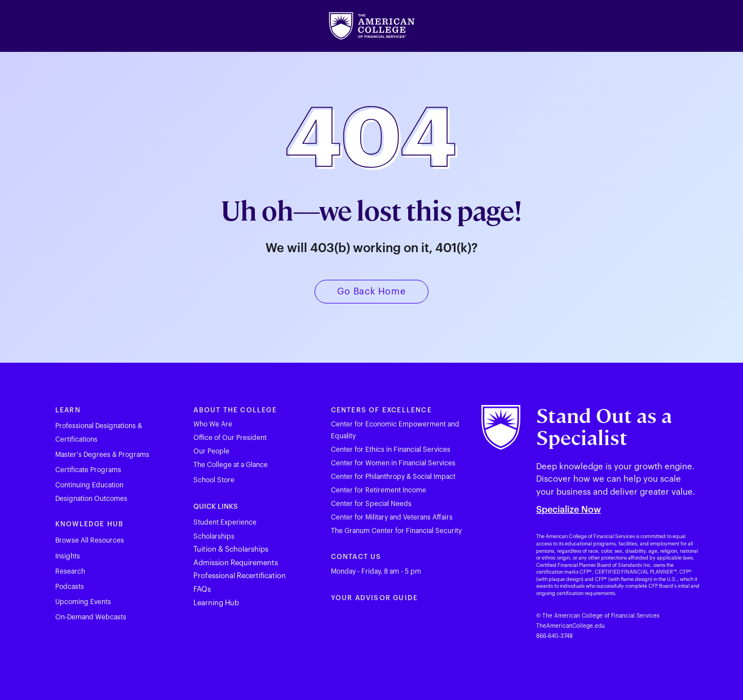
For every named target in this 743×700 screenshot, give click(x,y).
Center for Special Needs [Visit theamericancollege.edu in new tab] (371, 504)
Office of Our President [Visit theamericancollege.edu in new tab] (230, 438)
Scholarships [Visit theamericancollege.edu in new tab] (214, 536)
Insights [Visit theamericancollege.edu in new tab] (68, 556)
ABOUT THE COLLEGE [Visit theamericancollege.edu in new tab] (235, 410)
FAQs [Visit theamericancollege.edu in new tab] (202, 589)
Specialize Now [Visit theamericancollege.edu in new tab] (569, 510)
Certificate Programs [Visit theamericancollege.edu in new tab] (88, 470)
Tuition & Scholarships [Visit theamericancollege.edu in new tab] (231, 549)
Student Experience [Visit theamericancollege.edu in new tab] (225, 522)
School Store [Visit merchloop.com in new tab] (214, 480)
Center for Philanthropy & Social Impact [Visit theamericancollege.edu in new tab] (393, 477)
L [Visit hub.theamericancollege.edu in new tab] (195, 603)
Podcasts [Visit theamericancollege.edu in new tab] (70, 587)
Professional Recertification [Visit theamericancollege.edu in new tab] (240, 576)
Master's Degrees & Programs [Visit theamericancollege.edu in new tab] (102, 455)
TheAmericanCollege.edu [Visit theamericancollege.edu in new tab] (570, 626)
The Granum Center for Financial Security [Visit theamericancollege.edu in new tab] (396, 531)
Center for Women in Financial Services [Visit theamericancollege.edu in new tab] (393, 463)
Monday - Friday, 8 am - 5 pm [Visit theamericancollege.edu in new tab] (376, 571)
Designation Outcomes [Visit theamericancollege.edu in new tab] (91, 499)
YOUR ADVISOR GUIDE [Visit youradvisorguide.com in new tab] (375, 598)
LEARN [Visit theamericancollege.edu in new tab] (68, 410)
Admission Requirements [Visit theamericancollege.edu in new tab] (236, 563)
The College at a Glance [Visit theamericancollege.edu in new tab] (231, 465)
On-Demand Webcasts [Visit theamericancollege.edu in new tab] (91, 617)
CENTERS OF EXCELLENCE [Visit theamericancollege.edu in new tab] (381, 410)
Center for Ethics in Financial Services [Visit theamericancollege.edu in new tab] (391, 450)
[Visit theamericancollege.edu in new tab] (372, 26)
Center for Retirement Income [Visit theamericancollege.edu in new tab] (379, 490)
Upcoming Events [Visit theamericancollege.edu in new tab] (83, 602)
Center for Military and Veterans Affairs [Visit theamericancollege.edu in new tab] (392, 517)
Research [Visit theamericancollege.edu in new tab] (70, 571)
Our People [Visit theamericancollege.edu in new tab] (211, 451)
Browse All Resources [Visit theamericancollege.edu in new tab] (90, 540)
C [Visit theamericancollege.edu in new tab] (334, 557)
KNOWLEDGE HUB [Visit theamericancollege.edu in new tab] (90, 524)
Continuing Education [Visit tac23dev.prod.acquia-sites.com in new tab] (89, 485)
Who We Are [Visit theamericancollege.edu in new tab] (213, 424)
